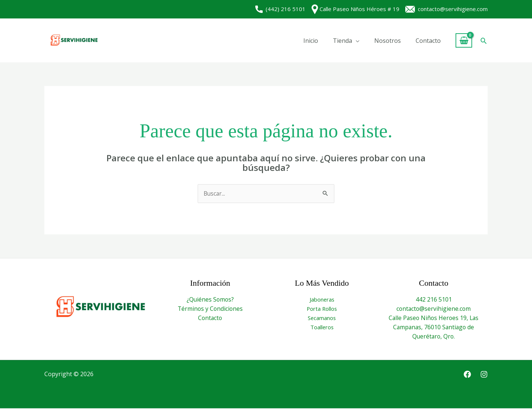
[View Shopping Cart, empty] (464, 40)
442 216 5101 (434, 299)
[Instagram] (484, 375)
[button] (484, 41)
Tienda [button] (342, 41)
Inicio (311, 41)
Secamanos (322, 318)
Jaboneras (322, 299)
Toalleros (322, 328)
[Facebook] (467, 375)
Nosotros (388, 41)
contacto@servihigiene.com (446, 9)
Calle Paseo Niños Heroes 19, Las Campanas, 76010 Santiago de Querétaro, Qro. (434, 328)
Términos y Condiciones (210, 309)
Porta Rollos (322, 309)
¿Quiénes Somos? (210, 299)
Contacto (428, 41)
